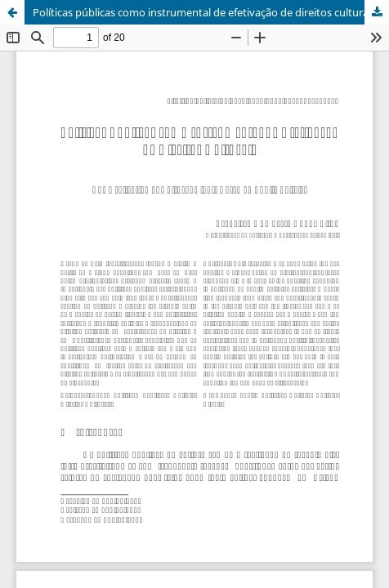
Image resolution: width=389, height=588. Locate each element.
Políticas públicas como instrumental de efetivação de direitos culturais (204, 12)
